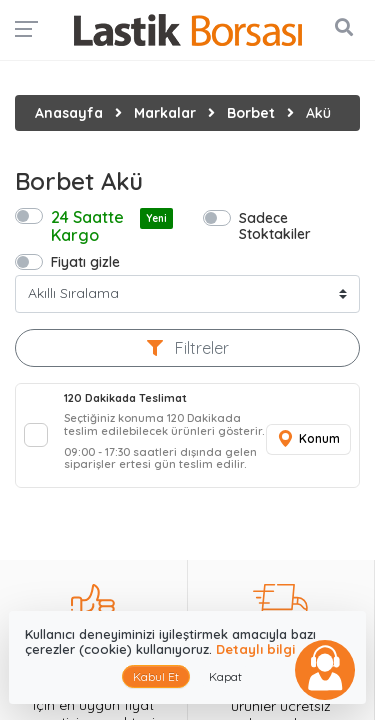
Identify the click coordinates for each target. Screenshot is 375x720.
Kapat (225, 676)
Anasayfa (69, 113)
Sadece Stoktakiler (275, 225)
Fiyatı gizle (85, 261)
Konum (308, 439)
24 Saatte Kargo (112, 226)
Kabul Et (156, 676)
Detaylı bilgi (255, 649)
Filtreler (188, 348)
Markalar (165, 113)
